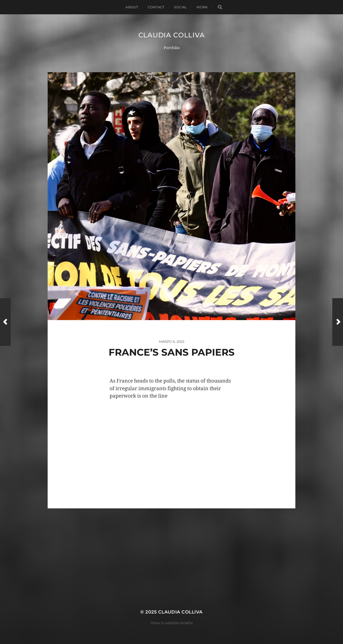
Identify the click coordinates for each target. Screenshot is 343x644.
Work (202, 7)
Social (180, 7)
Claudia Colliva (172, 35)
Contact (156, 7)
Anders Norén (179, 623)
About (132, 7)
